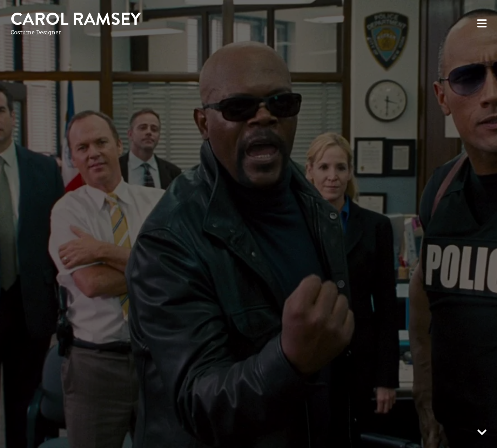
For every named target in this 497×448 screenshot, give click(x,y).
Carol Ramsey (76, 19)
